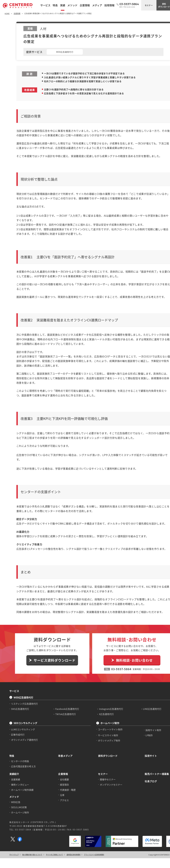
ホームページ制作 (106, 697)
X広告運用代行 (103, 688)
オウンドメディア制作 (105, 714)
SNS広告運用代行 (19, 683)
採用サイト (145, 729)
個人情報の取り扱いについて (31, 824)
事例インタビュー (19, 756)
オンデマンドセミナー (107, 756)
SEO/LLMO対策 (18, 778)
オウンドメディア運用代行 (24, 713)
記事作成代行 (17, 708)
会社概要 (62, 751)
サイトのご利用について (52, 824)
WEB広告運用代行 (22, 672)
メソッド (14, 768)
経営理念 (62, 756)
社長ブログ (145, 753)
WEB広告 (15, 773)
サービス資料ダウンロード (53, 636)
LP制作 (144, 709)
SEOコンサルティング (24, 697)
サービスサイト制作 (104, 709)
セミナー (144, 5)
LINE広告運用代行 (147, 683)
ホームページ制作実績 (22, 761)
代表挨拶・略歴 (65, 761)
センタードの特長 (19, 734)
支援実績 (15, 751)
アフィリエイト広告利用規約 (91, 824)
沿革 (60, 766)
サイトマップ (14, 824)
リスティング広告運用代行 (24, 678)
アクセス (62, 771)
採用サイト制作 (148, 704)
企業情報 (61, 746)
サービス (14, 666)
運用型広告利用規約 (71, 824)
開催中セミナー (104, 751)
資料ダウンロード (158, 5)
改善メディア (63, 729)
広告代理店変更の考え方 (23, 739)
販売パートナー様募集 (151, 746)
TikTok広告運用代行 (63, 688)
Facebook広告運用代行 (65, 683)
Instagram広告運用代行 (107, 683)
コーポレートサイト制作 (106, 703)
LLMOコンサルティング (22, 703)
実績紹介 (14, 746)
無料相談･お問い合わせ (129, 636)
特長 (11, 729)
